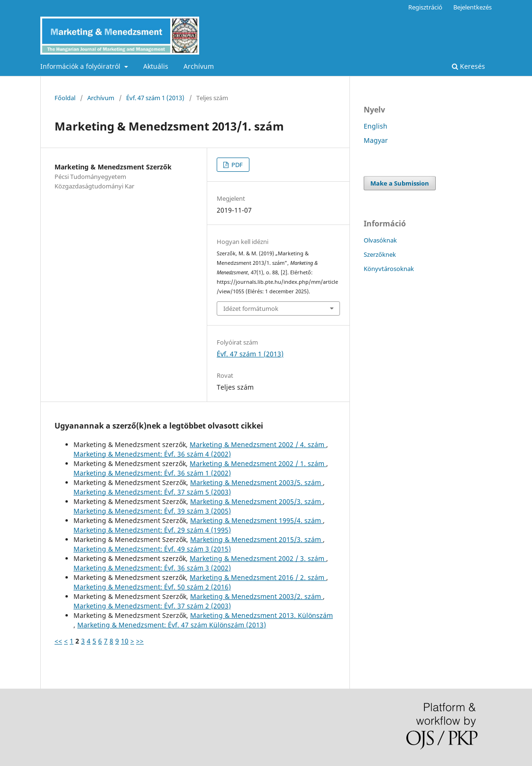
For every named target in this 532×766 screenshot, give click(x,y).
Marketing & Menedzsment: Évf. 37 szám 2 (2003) (152, 606)
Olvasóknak (380, 240)
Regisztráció (425, 7)
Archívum (199, 66)
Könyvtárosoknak (389, 269)
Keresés (468, 66)
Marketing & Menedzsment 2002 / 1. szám (258, 463)
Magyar (376, 140)
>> (140, 641)
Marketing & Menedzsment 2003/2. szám (257, 596)
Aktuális (156, 66)
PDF (236, 165)
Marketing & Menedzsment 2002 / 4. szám (258, 444)
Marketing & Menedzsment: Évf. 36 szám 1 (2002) (152, 473)
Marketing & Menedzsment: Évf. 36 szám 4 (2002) (152, 454)
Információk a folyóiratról (81, 66)
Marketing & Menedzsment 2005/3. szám (257, 501)
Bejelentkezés (472, 7)
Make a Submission (400, 183)
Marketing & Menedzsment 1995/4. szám (257, 520)
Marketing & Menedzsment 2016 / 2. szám (258, 577)
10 (125, 641)
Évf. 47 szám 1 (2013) (155, 98)
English (376, 126)
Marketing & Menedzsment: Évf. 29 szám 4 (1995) (152, 530)
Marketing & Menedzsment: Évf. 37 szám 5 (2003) (152, 492)
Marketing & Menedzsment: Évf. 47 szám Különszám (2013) (172, 625)
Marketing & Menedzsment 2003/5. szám (257, 482)
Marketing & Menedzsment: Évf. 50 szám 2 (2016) (152, 587)
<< (58, 641)
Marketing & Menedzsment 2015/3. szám (257, 539)
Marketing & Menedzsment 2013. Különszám (261, 615)
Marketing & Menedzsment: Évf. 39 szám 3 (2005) (152, 511)
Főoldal (65, 98)
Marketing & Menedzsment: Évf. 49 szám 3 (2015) (152, 549)
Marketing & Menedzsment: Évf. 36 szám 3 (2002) (152, 568)
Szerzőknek (380, 254)
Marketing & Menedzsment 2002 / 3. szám (258, 558)
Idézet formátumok (251, 308)
